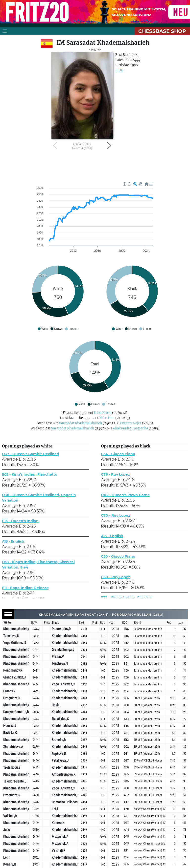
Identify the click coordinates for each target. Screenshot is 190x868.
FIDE (119, 70)
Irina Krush (103, 413)
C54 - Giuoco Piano (118, 454)
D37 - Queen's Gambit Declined (31, 454)
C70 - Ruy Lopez (116, 515)
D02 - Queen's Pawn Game (125, 495)
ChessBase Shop (162, 31)
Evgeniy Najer (131, 423)
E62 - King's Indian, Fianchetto (30, 474)
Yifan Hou (107, 418)
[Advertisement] (95, 166)
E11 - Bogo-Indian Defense (25, 588)
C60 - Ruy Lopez (116, 577)
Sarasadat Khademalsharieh (81, 423)
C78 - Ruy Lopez (115, 474)
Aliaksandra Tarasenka (130, 428)
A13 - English (13, 541)
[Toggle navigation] (5, 31)
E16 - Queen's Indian (20, 521)
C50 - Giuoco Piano (118, 556)
